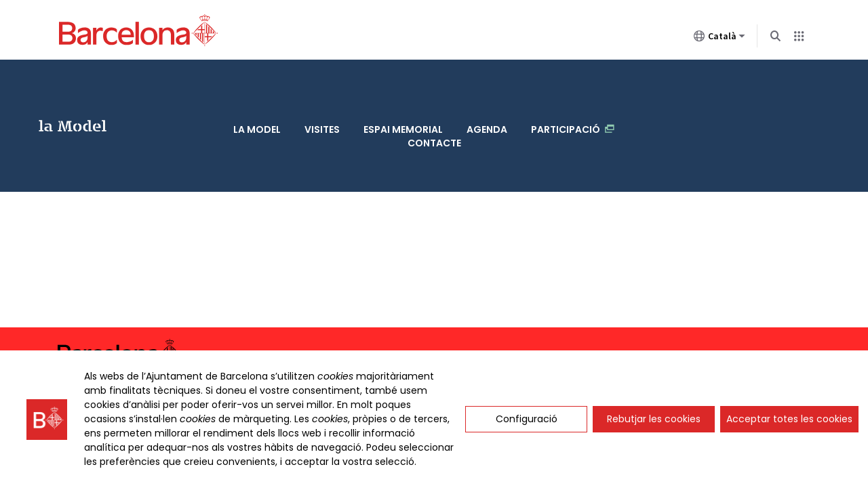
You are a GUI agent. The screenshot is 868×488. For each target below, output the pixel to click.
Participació (573, 87)
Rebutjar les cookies (654, 419)
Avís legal (784, 291)
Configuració (527, 419)
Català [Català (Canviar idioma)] (719, 39)
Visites (322, 87)
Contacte (434, 101)
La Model (67, 94)
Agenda (487, 87)
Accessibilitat (711, 291)
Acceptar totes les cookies (789, 419)
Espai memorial (403, 87)
